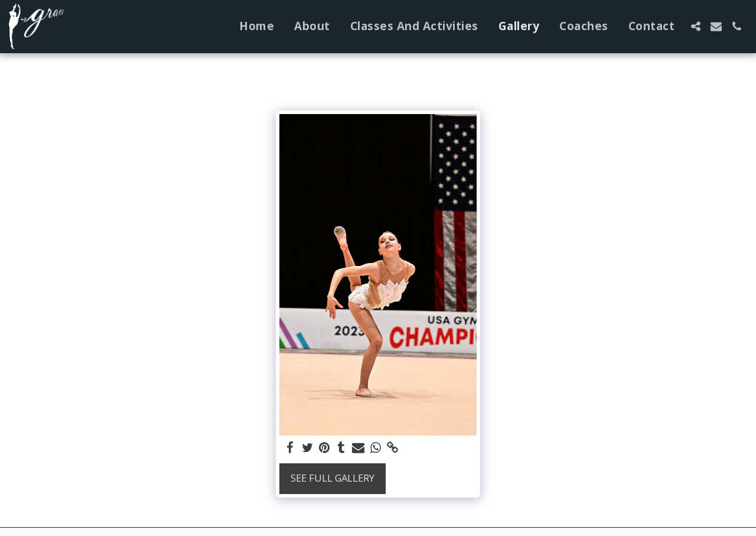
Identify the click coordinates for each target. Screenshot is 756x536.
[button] (695, 26)
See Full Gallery (333, 478)
